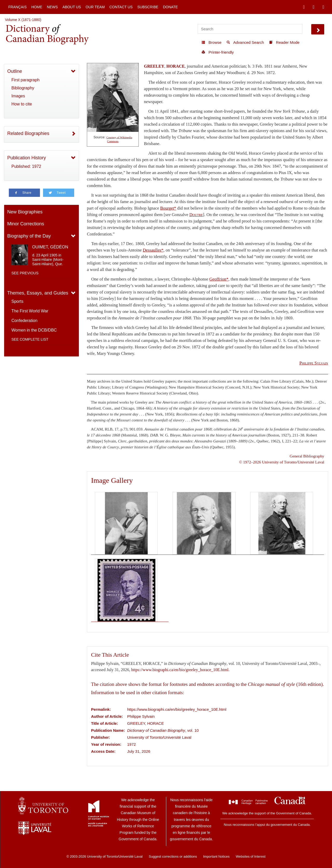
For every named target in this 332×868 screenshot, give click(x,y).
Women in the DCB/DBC (34, 330)
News (52, 7)
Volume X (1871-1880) (23, 20)
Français (18, 7)
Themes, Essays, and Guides (38, 293)
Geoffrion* (219, 279)
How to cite (22, 104)
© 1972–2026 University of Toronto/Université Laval (282, 462)
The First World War (30, 311)
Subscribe (148, 7)
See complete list (30, 339)
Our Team (95, 7)
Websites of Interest (251, 856)
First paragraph (26, 80)
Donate (170, 7)
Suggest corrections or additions (173, 856)
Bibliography (23, 88)
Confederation (25, 321)
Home (37, 7)
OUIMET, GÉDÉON (50, 247)
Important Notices (216, 856)
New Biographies (25, 212)
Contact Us (121, 7)
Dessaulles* (153, 250)
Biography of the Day (29, 236)
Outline (15, 71)
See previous (25, 273)
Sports (17, 301)
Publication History (27, 158)
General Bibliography (307, 456)
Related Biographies (28, 133)
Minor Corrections (26, 224)
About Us (72, 7)
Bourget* (168, 208)
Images (18, 96)
